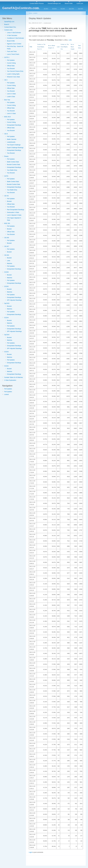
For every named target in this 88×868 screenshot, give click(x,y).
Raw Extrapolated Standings (16, 210)
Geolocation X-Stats (13, 212)
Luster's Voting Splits (13, 74)
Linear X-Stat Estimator (14, 33)
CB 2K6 (7, 255)
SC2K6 (6, 272)
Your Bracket (11, 69)
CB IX (6, 134)
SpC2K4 (71, 9)
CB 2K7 (7, 246)
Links (9, 261)
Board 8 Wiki (69, 3)
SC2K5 (63, 9)
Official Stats (11, 66)
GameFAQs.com (9, 22)
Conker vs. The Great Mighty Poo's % (41, 47)
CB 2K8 (7, 238)
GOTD (6, 176)
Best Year (7, 100)
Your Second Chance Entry (15, 71)
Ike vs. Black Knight (73, 47)
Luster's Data (11, 97)
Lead (58, 47)
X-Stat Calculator (12, 35)
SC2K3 (46, 9)
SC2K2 (38, 9)
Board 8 (7, 24)
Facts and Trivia (12, 51)
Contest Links (8, 30)
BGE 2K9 (7, 223)
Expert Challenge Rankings (15, 148)
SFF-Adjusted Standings (14, 300)
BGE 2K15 (8, 117)
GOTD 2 (7, 57)
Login (30, 852)
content (6, 394)
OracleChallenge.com (54, 3)
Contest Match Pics (10, 27)
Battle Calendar (12, 139)
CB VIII (6, 196)
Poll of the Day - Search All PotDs (15, 48)
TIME (31, 47)
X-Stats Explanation (10, 380)
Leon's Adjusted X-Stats (14, 215)
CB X (6, 80)
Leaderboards (11, 142)
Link (70, 40)
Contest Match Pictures (37, 3)
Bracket (9, 201)
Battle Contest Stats (13, 162)
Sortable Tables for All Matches (14, 377)
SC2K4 (54, 9)
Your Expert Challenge (14, 145)
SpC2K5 (80, 9)
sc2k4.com (80, 3)
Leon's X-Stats (11, 94)
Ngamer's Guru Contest (14, 44)
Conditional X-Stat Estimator (16, 38)
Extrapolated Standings (14, 125)
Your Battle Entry (12, 170)
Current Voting (11, 63)
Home (30, 13)
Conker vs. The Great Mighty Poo (65, 47)
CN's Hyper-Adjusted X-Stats (14, 219)
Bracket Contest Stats (14, 165)
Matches (10, 263)
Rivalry (6, 156)
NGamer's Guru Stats (13, 77)
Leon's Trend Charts (13, 54)
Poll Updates (11, 60)
